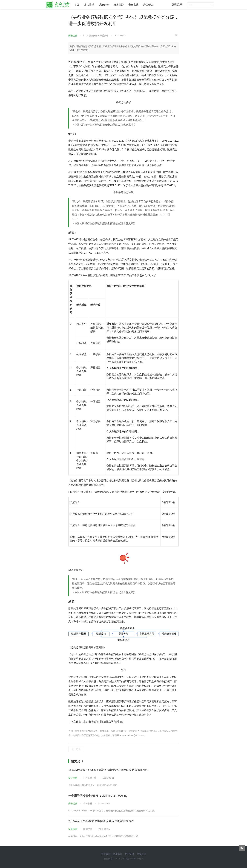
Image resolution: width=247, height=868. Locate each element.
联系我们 (118, 854)
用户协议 (129, 854)
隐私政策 (141, 854)
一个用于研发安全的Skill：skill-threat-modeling (98, 796)
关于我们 (106, 854)
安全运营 (73, 36)
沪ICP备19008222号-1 (132, 859)
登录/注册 (177, 5)
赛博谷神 (88, 804)
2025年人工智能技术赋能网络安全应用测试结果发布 (101, 821)
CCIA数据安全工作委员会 (96, 36)
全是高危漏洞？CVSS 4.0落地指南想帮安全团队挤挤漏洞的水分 (109, 770)
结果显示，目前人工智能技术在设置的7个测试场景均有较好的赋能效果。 (104, 836)
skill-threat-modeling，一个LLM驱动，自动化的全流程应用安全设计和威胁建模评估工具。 (112, 811)
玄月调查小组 (90, 778)
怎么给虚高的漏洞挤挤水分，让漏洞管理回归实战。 (94, 785)
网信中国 (88, 829)
